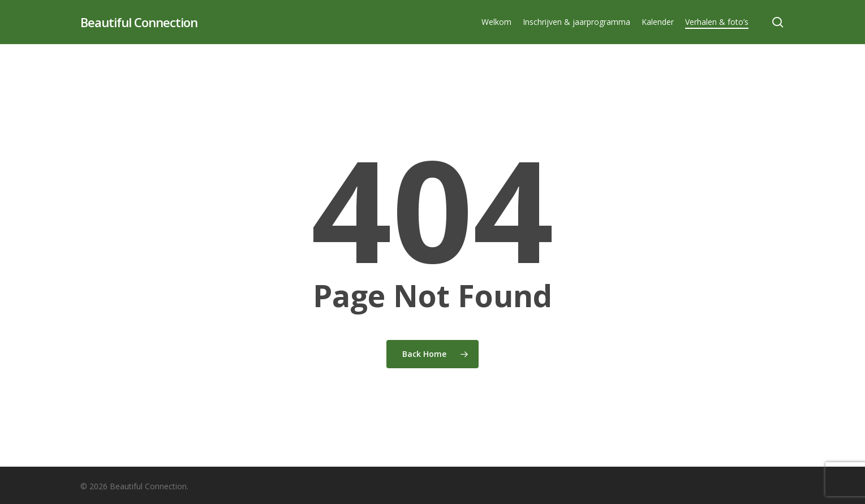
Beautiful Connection (139, 22)
